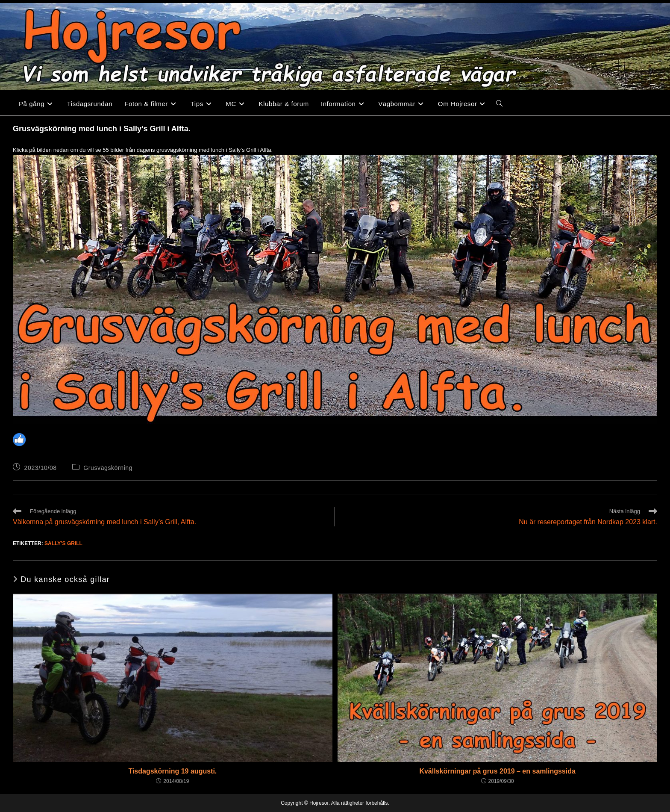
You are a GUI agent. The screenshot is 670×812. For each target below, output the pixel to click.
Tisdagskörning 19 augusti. (172, 771)
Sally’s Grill (63, 543)
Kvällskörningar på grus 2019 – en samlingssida (497, 771)
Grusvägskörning (108, 468)
